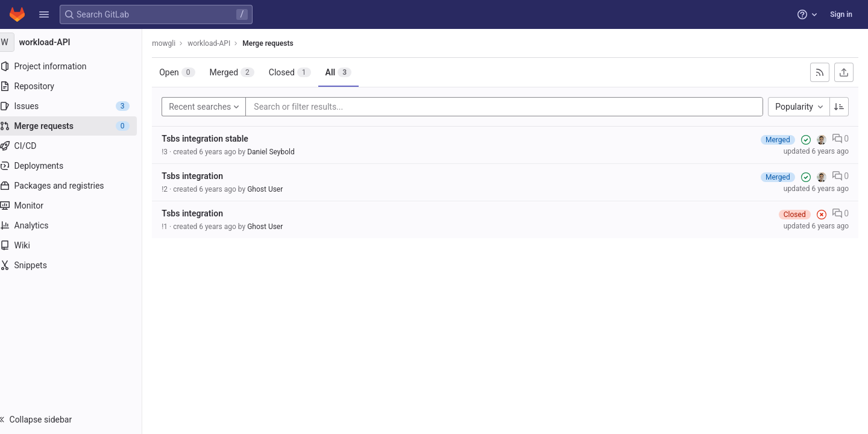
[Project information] (77, 66)
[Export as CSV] (844, 72)
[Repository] (77, 86)
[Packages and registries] (77, 186)
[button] (44, 14)
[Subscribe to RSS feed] (820, 72)
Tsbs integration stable (217, 139)
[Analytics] (77, 225)
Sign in (841, 14)
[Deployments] (77, 166)
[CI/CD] (77, 146)
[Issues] (77, 106)
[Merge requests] (77, 126)
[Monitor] (77, 206)
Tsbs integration (204, 176)
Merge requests (280, 43)
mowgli (176, 43)
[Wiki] (77, 245)
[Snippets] (77, 265)
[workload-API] (77, 42)
